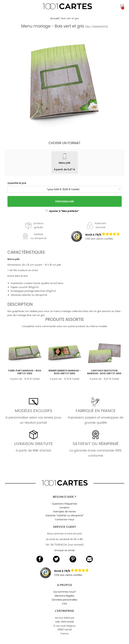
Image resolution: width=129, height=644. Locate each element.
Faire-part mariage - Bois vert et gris (25, 372)
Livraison (64, 508)
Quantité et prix (17, 183)
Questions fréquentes (64, 504)
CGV (64, 604)
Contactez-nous (64, 519)
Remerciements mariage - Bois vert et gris (65, 372)
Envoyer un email (65, 550)
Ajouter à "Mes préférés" (62, 211)
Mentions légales (64, 596)
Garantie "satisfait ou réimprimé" (65, 515)
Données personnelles (65, 600)
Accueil (55, 18)
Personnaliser (65, 201)
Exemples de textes (65, 512)
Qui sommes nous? (65, 592)
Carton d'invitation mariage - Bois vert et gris (104, 372)
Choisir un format (64, 143)
